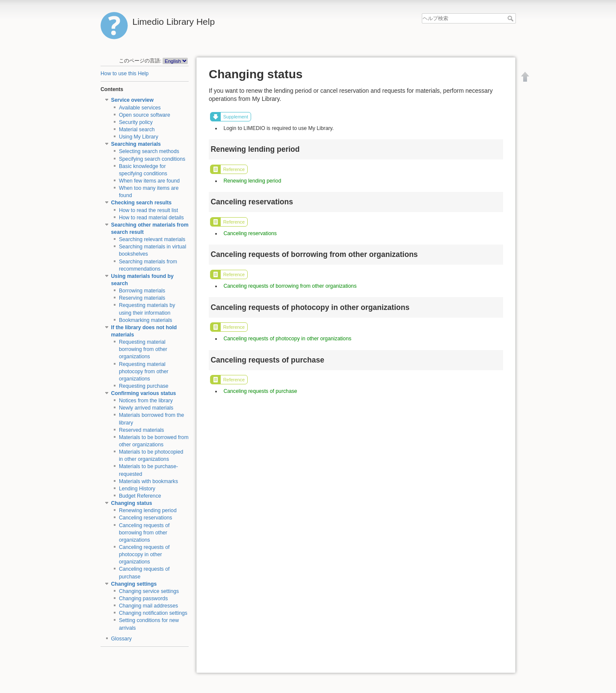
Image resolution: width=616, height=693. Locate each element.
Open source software (145, 115)
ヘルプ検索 (511, 18)
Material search (137, 130)
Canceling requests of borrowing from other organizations (144, 533)
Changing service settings (149, 591)
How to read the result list (148, 210)
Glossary (121, 639)
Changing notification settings (153, 613)
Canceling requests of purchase (260, 391)
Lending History (137, 489)
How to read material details (151, 218)
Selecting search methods (149, 151)
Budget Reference (140, 496)
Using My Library (139, 137)
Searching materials (136, 144)
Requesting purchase (144, 386)
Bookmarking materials (146, 320)
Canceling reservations (146, 518)
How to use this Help (124, 74)
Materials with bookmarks (148, 481)
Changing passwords (143, 599)
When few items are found (149, 181)
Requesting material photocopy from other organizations (144, 372)
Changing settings (134, 584)
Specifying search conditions (152, 159)
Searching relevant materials (152, 239)
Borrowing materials (142, 291)
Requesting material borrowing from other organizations (143, 349)
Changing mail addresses (148, 606)
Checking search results (142, 203)
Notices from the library (146, 401)
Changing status (132, 503)
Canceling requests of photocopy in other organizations (144, 554)
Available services (140, 108)
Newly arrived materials (146, 408)
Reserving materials (142, 298)
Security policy (136, 122)
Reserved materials (142, 430)
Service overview (132, 100)
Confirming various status (144, 393)
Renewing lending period (148, 510)
